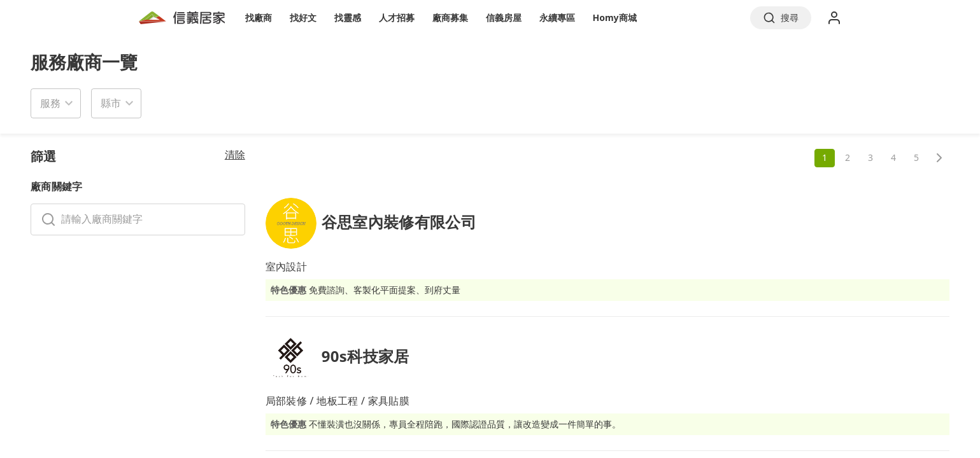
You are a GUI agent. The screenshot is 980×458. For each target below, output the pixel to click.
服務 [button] (50, 103)
